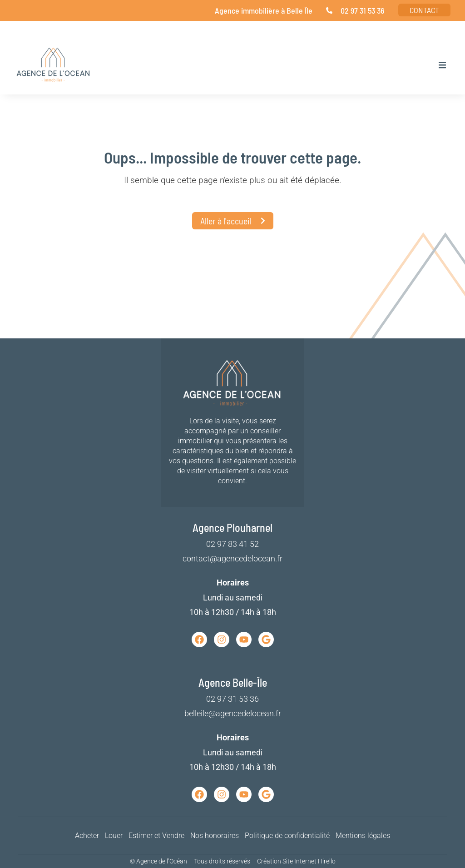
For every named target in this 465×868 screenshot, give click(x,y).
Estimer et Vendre (156, 836)
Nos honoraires (215, 836)
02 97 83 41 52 (232, 544)
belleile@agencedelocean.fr (233, 713)
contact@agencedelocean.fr (232, 558)
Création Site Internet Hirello (296, 861)
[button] (442, 65)
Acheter (87, 836)
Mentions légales (363, 836)
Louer (114, 836)
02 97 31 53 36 (232, 699)
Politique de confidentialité (287, 836)
